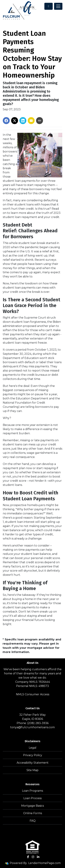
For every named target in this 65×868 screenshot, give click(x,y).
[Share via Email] (31, 121)
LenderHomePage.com (44, 863)
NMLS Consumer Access (33, 694)
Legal (33, 748)
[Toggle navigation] (58, 6)
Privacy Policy (33, 755)
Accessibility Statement (33, 763)
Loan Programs (32, 791)
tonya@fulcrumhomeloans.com (32, 727)
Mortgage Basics (32, 806)
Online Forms (33, 813)
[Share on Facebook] (6, 121)
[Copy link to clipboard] (40, 121)
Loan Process (32, 798)
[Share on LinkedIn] (23, 121)
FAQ (33, 821)
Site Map (32, 770)
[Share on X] (15, 121)
